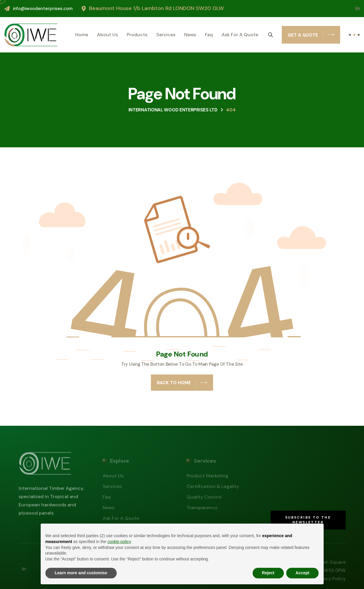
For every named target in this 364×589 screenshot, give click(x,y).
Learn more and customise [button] (81, 573)
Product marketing (207, 477)
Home (82, 35)
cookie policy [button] (119, 542)
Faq (209, 35)
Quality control (204, 498)
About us (107, 35)
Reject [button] (268, 573)
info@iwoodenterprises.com (43, 9)
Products (137, 35)
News (190, 35)
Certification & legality (213, 488)
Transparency (202, 509)
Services (166, 35)
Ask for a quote (240, 35)
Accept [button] (303, 573)
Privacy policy (330, 580)
